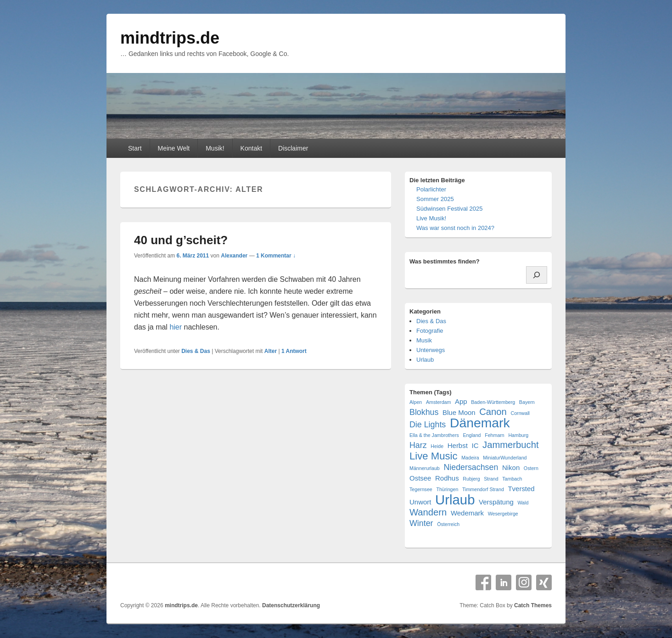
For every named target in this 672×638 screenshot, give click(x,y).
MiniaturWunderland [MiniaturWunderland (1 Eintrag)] (505, 458)
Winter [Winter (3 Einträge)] (421, 523)
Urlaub (425, 360)
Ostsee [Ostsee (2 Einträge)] (420, 478)
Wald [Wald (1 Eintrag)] (523, 503)
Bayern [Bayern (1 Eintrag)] (527, 402)
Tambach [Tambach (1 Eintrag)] (512, 479)
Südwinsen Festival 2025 (450, 209)
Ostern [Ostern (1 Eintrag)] (531, 468)
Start (135, 148)
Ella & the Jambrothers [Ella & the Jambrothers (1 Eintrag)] (434, 435)
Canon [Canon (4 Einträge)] (493, 412)
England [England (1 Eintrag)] (472, 435)
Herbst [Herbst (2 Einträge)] (458, 445)
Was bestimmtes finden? (445, 261)
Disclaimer (293, 148)
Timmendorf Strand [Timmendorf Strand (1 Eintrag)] (483, 489)
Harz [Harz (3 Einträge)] (418, 445)
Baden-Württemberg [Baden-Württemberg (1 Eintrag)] (493, 402)
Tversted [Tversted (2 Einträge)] (521, 489)
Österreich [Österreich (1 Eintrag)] (448, 524)
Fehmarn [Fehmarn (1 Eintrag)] (495, 435)
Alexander (234, 256)
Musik (424, 340)
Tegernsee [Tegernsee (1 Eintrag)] (421, 489)
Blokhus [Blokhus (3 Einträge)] (424, 412)
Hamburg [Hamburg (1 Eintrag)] (518, 435)
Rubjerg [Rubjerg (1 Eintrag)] (471, 479)
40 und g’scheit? (181, 240)
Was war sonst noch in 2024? (455, 228)
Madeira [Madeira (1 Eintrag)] (470, 458)
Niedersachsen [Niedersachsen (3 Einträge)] (471, 467)
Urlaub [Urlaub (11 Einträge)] (455, 500)
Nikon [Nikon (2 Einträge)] (511, 467)
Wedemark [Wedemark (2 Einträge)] (467, 513)
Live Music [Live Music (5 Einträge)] (434, 456)
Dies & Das (196, 351)
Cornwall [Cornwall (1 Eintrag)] (520, 413)
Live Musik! (431, 218)
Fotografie (430, 331)
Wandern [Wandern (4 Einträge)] (428, 512)
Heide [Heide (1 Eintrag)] (437, 446)
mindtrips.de (170, 38)
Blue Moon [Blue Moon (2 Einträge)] (459, 412)
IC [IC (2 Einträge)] (475, 445)
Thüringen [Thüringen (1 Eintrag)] (447, 489)
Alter (271, 351)
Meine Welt (174, 148)
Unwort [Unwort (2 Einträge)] (420, 502)
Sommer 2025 (435, 199)
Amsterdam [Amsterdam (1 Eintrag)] (438, 402)
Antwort (294, 351)
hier (176, 327)
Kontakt (251, 148)
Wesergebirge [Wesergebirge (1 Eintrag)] (503, 514)
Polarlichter (431, 189)
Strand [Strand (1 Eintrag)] (491, 479)
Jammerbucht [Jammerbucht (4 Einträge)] (510, 445)
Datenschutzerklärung (291, 605)
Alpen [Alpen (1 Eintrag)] (416, 402)
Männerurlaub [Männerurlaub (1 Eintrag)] (425, 468)
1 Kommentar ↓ (276, 256)
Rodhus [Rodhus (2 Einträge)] (447, 478)
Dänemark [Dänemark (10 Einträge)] (480, 423)
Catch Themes (533, 605)
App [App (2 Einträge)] (461, 401)
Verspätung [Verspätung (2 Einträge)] (496, 502)
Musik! (215, 148)
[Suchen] (537, 275)
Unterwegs (431, 350)
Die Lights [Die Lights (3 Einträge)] (428, 425)
